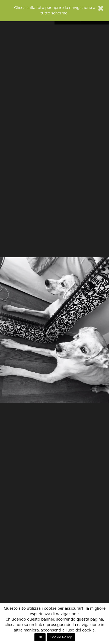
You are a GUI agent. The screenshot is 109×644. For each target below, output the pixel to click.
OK (40, 637)
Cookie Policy (61, 637)
